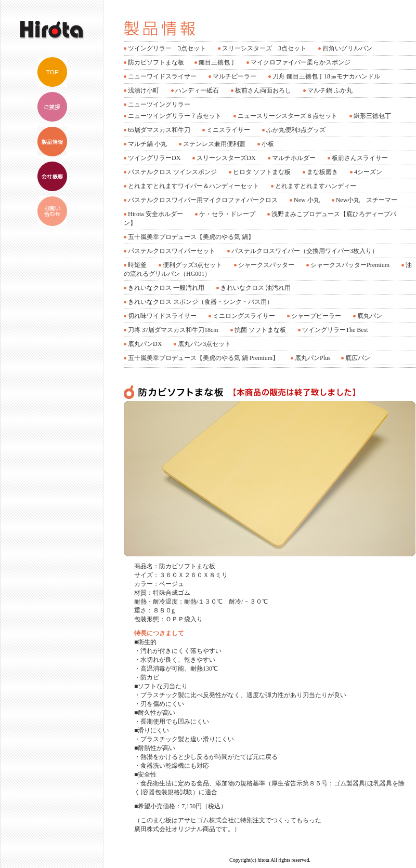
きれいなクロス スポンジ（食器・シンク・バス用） (200, 302)
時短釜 (137, 265)
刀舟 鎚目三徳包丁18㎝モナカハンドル (326, 76)
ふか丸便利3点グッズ (296, 130)
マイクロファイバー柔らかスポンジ (301, 62)
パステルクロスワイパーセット (172, 251)
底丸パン (370, 316)
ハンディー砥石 (197, 90)
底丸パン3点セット (204, 344)
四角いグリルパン (347, 48)
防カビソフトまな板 (156, 62)
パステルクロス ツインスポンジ (172, 172)
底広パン (358, 358)
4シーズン (368, 172)
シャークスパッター (266, 265)
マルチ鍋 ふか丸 (330, 90)
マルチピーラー (235, 76)
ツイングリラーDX (154, 158)
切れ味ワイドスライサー (162, 316)
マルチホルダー (294, 158)
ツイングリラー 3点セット (167, 48)
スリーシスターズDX (226, 158)
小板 (268, 144)
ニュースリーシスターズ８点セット (288, 116)
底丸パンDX (145, 344)
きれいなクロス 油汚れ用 (256, 288)
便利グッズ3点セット (192, 265)
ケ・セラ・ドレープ (227, 214)
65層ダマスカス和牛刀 (159, 130)
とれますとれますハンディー (316, 186)
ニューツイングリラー (159, 104)
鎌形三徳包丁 (372, 116)
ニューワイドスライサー (162, 76)
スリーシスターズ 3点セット (264, 48)
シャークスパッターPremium (350, 265)
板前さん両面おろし (263, 90)
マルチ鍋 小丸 (147, 144)
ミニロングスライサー (244, 316)
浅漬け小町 (144, 90)
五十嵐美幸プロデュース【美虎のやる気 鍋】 (191, 237)
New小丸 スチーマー (367, 200)
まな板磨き (322, 172)
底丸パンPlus (313, 358)
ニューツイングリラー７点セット (175, 116)
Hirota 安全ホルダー (155, 214)
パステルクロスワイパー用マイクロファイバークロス (203, 200)
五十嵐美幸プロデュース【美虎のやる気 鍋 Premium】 (203, 358)
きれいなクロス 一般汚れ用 (166, 288)
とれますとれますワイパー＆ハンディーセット (193, 186)
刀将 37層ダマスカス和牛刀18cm (173, 330)
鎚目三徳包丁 (217, 62)
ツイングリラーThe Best (335, 330)
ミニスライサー (228, 130)
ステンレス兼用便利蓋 (214, 144)
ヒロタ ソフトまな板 (262, 172)
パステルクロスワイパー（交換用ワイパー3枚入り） (305, 251)
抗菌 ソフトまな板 (260, 330)
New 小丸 (307, 200)
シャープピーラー (316, 316)
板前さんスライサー (360, 158)
